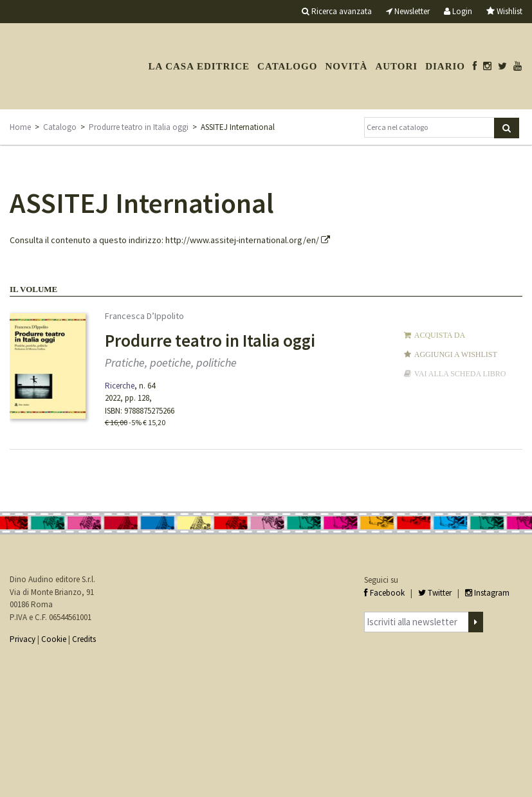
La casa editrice (199, 66)
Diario (445, 66)
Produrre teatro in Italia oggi (139, 127)
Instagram (487, 593)
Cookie (54, 639)
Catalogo (287, 66)
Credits (84, 639)
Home (20, 127)
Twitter (435, 593)
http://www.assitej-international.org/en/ (248, 240)
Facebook (384, 593)
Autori (396, 66)
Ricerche (120, 386)
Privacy (23, 639)
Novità (346, 66)
